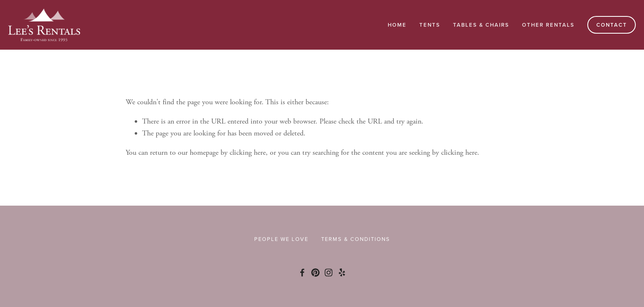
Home (397, 25)
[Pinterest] (315, 273)
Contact (612, 25)
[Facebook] (302, 273)
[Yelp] (342, 273)
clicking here (248, 152)
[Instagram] (329, 273)
